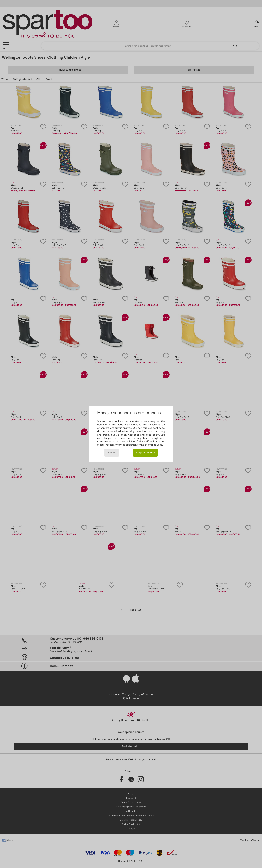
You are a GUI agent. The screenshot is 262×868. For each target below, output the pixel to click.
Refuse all (112, 453)
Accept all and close (145, 453)
